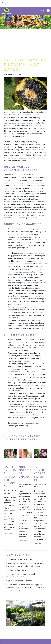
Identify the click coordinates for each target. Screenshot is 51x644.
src (43, 11)
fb (48, 11)
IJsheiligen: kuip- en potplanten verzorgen (10, 477)
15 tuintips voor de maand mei (40, 473)
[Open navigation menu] (5, 3)
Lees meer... (9, 534)
